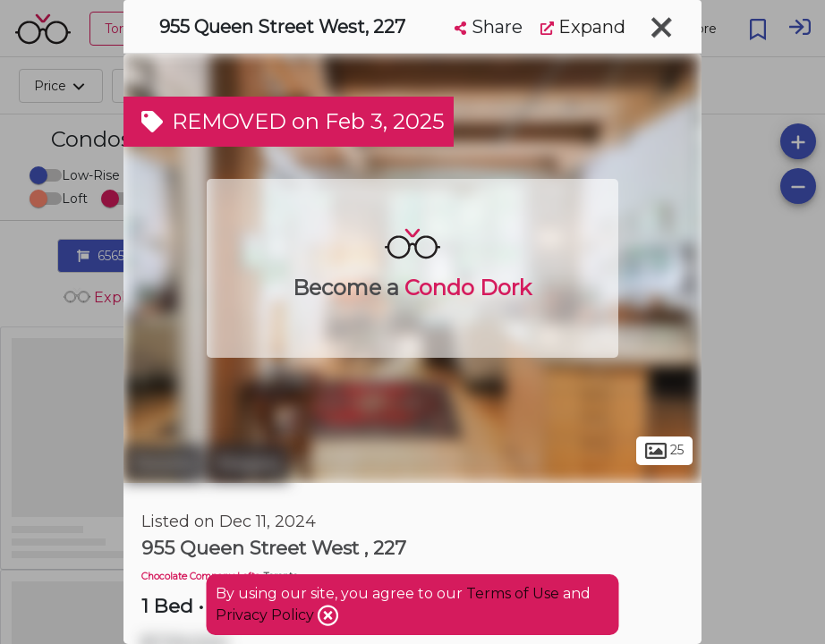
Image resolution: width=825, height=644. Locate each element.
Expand (583, 27)
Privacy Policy (267, 615)
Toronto (164, 463)
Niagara (249, 463)
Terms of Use (513, 593)
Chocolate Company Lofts (200, 576)
